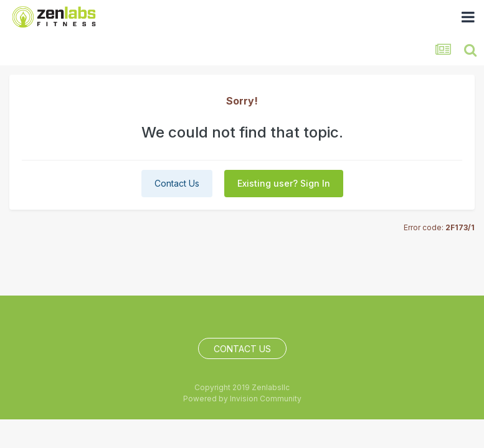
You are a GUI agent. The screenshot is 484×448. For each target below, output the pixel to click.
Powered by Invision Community (242, 399)
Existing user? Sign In (284, 183)
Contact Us (177, 183)
